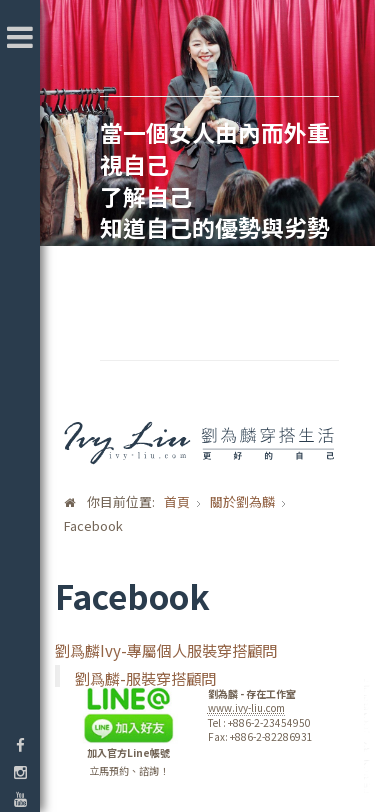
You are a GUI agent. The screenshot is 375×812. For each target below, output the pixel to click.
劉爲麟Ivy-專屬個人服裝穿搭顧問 (166, 650)
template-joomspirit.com (368, 737)
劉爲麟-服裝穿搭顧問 (145, 678)
